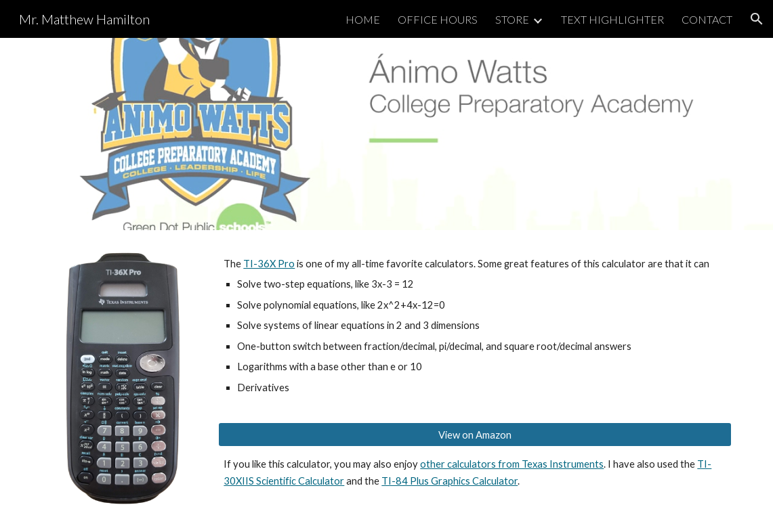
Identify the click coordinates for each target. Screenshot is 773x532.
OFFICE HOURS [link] (438, 19)
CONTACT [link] (707, 19)
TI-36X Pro (269, 264)
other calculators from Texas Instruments (512, 464)
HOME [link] (363, 19)
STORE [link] (512, 19)
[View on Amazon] (475, 435)
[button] (757, 19)
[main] (475, 326)
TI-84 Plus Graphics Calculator (450, 481)
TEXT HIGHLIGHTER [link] (612, 19)
